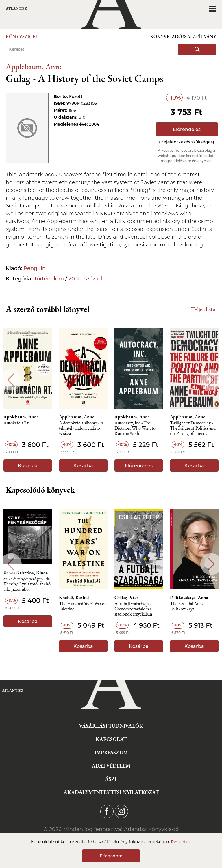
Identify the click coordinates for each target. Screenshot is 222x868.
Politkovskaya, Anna (189, 598)
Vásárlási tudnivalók (111, 726)
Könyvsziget (22, 37)
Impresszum (111, 752)
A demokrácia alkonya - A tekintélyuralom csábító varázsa (81, 428)
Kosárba (28, 466)
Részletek (181, 842)
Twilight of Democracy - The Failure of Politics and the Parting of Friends (193, 428)
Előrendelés (187, 129)
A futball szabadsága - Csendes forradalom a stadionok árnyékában (133, 609)
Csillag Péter (126, 598)
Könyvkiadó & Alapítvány (183, 37)
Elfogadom (111, 856)
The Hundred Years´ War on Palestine (83, 606)
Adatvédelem (111, 766)
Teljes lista (203, 309)
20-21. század (85, 279)
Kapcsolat (111, 739)
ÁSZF (111, 779)
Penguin (35, 268)
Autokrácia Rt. (17, 423)
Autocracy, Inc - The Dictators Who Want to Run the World (135, 428)
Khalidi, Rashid (74, 598)
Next (211, 380)
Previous (11, 380)
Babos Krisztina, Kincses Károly (28, 573)
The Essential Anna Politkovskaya (187, 606)
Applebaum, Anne (34, 67)
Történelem (49, 279)
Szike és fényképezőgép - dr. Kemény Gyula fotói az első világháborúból (27, 584)
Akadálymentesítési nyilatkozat (111, 792)
